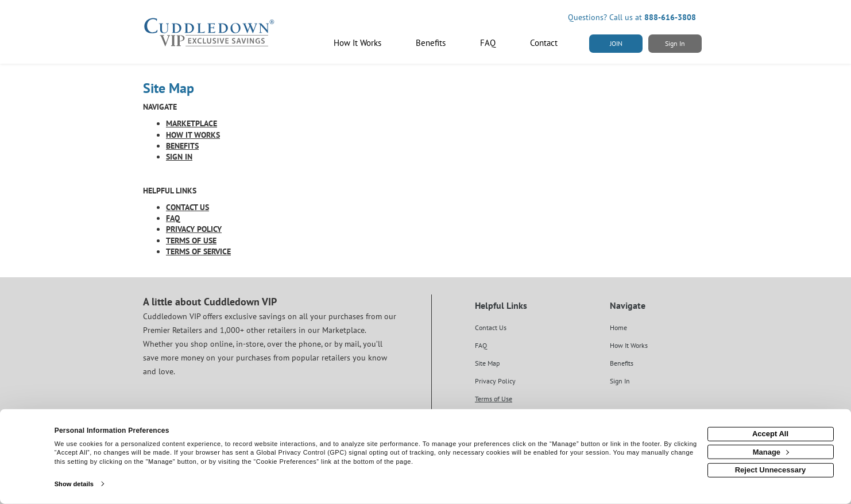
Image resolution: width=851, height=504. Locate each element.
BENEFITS (182, 146)
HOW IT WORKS (193, 135)
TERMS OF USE (191, 241)
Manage (771, 451)
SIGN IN (179, 157)
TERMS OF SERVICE (198, 251)
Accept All (770, 434)
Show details (74, 484)
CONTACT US (187, 207)
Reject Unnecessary (771, 470)
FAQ (173, 218)
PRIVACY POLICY (194, 229)
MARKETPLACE (192, 123)
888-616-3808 (670, 17)
